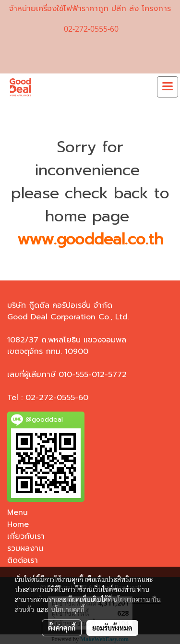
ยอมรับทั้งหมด (112, 628)
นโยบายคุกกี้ (68, 609)
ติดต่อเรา (23, 560)
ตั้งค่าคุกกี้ (62, 628)
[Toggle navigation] (168, 87)
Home (18, 524)
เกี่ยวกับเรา (26, 536)
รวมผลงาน (25, 548)
